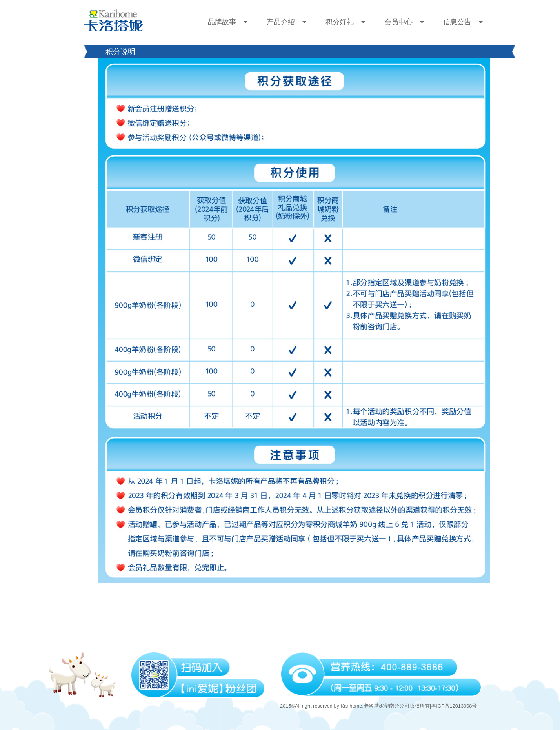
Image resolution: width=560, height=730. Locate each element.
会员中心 (404, 22)
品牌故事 (228, 22)
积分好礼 (345, 22)
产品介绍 (287, 22)
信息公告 (463, 22)
